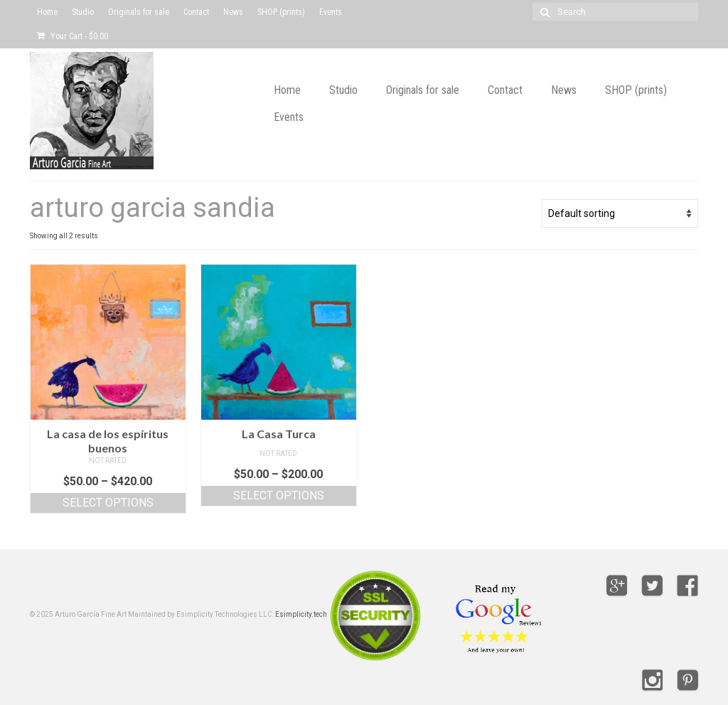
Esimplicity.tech (301, 614)
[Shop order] (620, 213)
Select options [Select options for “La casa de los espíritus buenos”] (108, 503)
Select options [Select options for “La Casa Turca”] (279, 495)
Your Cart (73, 36)
